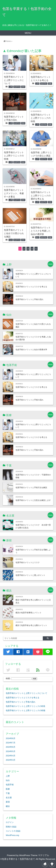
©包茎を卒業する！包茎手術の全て (18, 859)
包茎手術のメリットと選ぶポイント (30, 575)
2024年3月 (11, 760)
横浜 (8, 806)
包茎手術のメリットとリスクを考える (31, 287)
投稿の (11, 827)
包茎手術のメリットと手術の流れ (29, 299)
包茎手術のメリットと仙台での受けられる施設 (14, 233)
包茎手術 (17, 87)
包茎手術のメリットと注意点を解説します (33, 500)
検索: (8, 678)
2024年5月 (11, 751)
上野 (11, 87)
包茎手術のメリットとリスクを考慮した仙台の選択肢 (41, 231)
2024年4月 (11, 756)
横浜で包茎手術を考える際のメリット (31, 625)
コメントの (13, 831)
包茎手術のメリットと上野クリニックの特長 (41, 118)
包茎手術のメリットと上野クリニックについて (14, 80)
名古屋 (9, 798)
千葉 (8, 793)
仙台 (11, 240)
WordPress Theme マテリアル (34, 855)
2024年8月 (11, 738)
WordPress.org (12, 835)
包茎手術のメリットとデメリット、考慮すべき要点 (14, 193)
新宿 (8, 802)
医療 (23, 87)
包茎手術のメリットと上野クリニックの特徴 (14, 156)
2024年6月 (11, 747)
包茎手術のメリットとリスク (28, 562)
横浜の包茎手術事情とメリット (29, 613)
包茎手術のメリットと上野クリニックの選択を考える (41, 196)
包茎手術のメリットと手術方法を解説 (31, 487)
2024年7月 (11, 743)
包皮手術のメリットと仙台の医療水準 (31, 349)
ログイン (10, 822)
